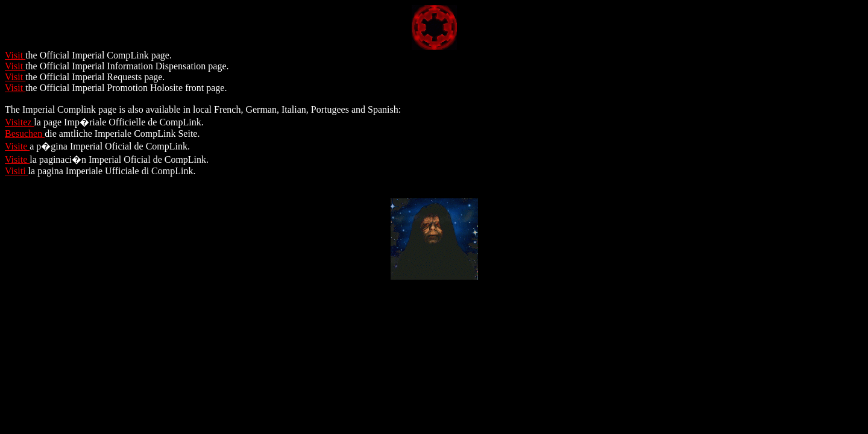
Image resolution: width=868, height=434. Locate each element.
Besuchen (25, 134)
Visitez (19, 122)
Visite (17, 146)
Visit (15, 55)
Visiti (17, 171)
